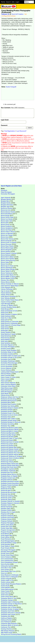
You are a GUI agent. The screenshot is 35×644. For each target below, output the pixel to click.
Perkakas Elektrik (6, 510)
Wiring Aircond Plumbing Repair (11, 634)
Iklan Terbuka (5, 298)
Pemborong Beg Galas (8, 433)
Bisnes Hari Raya (6, 230)
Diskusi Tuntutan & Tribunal (10, 284)
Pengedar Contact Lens (8, 478)
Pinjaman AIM (5, 514)
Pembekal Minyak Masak (9, 420)
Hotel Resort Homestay (8, 296)
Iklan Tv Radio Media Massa (10, 300)
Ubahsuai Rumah (6, 620)
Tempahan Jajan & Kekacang (10, 602)
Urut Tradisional (6, 622)
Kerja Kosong (5, 338)
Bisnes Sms (5, 264)
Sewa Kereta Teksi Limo (8, 571)
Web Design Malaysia (8, 631)
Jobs (13, 2)
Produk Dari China (7, 526)
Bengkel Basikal (6, 199)
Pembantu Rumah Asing (9, 399)
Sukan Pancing (6, 593)
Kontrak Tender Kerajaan (9, 350)
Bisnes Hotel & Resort (8, 232)
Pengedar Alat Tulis (7, 472)
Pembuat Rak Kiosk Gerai (9, 467)
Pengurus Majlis (6, 487)
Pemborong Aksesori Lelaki (9, 428)
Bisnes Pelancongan (7, 248)
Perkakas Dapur (6, 508)
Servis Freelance (6, 557)
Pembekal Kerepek (7, 410)
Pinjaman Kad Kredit (7, 517)
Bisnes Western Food (8, 278)
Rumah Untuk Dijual (7, 555)
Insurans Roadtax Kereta (9, 307)
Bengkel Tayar (5, 206)
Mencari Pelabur (6, 374)
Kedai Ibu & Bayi (6, 318)
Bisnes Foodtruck (6, 226)
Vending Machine (6, 629)
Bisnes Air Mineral (7, 208)
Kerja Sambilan (6, 343)
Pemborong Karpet (7, 440)
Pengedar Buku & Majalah (9, 476)
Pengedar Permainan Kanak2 (10, 481)
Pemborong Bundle (7, 437)
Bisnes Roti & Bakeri (7, 257)
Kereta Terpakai (6, 332)
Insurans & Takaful (7, 305)
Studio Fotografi (11, 87)
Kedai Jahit (4, 320)
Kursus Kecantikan (7, 366)
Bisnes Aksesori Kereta (8, 212)
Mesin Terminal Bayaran (8, 384)
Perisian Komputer (7, 507)
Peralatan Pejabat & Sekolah (10, 503)
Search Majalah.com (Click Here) (11, 186)
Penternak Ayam (6, 490)
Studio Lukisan (6, 582)
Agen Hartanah (6, 197)
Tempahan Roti (6, 616)
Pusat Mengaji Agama (8, 541)
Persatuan (4, 190)
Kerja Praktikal (5, 339)
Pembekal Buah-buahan (9, 404)
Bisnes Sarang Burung (8, 260)
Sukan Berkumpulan (7, 589)
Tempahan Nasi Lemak (8, 614)
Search (8, 2)
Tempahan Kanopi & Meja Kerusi (11, 604)
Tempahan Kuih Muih (8, 611)
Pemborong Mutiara (7, 446)
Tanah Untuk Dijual (7, 596)
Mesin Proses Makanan (8, 383)
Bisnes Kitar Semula (7, 239)
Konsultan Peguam (7, 345)
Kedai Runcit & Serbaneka (9, 323)
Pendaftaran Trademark (8, 471)
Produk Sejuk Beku (7, 528)
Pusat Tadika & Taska (8, 546)
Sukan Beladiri (6, 587)
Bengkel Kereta (6, 203)
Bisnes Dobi (5, 223)
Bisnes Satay (5, 262)
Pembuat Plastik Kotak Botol (10, 465)
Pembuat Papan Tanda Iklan (10, 463)
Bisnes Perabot (6, 251)
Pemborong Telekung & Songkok (12, 456)
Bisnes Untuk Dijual (7, 275)
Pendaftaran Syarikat (7, 469)
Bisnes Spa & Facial (7, 266)
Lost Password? (22, 131)
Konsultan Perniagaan (8, 194)
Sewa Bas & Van (6, 568)
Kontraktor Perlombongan (9, 363)
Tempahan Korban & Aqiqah (10, 609)
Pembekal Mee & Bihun (8, 419)
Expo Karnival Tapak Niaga (10, 286)
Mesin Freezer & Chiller (8, 377)
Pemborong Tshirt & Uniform (10, 458)
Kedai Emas (5, 312)
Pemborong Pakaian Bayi (9, 447)
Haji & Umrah (5, 291)
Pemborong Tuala (7, 460)
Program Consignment (8, 530)
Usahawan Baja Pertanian (9, 623)
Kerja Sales (4, 341)
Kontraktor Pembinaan (8, 361)
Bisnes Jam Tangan (7, 235)
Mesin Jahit (4, 381)
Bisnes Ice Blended (7, 233)
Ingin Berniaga (6, 303)
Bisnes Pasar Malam (7, 246)
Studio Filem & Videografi (9, 577)
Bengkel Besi (5, 201)
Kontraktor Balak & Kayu (9, 352)
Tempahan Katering (7, 605)
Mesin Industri (6, 379)
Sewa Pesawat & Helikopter (10, 575)
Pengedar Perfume (7, 480)
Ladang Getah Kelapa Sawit (10, 372)
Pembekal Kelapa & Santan (10, 408)
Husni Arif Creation (17, 14)
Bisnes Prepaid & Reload (9, 253)
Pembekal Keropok (7, 411)
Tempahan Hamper (7, 600)
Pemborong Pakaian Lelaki (9, 451)
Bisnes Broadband (7, 214)
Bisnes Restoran (6, 255)
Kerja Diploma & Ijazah (8, 334)
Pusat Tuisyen (5, 548)
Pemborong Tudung (7, 462)
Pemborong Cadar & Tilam (9, 438)
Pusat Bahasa (5, 534)
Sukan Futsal (5, 591)
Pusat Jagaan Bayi (7, 535)
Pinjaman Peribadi (7, 521)
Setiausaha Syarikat (7, 566)
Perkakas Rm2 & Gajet (8, 512)
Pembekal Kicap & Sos (8, 413)
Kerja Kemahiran (6, 336)
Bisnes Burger (5, 215)
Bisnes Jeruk (5, 237)
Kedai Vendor (5, 329)
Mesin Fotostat (6, 375)
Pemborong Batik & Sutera (9, 431)
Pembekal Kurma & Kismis (9, 415)
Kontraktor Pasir (6, 359)
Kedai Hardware (6, 316)
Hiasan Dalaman (6, 293)
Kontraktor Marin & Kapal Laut (11, 356)
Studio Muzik (5, 586)
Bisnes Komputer (6, 241)
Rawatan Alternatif (7, 552)
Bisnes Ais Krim (6, 210)
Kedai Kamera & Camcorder (10, 321)
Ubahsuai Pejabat (6, 618)
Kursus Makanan (6, 368)
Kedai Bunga (5, 309)
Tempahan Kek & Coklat (9, 607)
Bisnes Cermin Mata (7, 217)
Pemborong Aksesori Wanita (10, 429)
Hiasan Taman (5, 295)
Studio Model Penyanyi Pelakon (11, 584)
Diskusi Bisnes (5, 282)
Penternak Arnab (6, 489)
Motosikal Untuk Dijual (8, 386)
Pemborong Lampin (7, 444)
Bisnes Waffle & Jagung (8, 277)
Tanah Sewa (5, 595)
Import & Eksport (6, 302)
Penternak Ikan (6, 494)
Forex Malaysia (6, 287)
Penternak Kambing (7, 496)
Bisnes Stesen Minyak (8, 269)
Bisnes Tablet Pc (6, 271)
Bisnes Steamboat (7, 268)
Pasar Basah (5, 393)
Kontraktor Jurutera (7, 354)
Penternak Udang (6, 499)
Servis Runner (5, 564)
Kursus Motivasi (6, 370)
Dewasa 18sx (5, 280)
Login (17, 2)
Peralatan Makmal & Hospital (10, 501)
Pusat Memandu (6, 539)
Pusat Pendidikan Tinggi (9, 543)
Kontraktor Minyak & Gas (9, 357)
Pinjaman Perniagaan (8, 523)
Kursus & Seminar (7, 365)
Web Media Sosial (7, 632)
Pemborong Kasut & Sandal (10, 442)
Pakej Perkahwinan (7, 390)
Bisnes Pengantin (6, 250)
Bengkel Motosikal (7, 205)
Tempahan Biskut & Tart (9, 598)
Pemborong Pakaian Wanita (10, 455)
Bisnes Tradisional (7, 273)
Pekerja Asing (5, 395)
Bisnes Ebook (5, 224)
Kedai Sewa (5, 327)
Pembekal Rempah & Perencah (11, 422)
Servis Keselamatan (7, 559)
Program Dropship (7, 532)
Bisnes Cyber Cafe (6, 221)
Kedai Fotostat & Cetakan (9, 314)
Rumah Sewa (5, 553)
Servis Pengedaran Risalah (9, 562)
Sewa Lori (4, 573)
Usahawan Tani (6, 627)
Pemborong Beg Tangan (9, 435)
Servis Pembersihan (7, 561)
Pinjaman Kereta (6, 519)
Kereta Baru (5, 330)
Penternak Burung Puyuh (9, 492)
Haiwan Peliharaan (7, 289)
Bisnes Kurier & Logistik (9, 242)
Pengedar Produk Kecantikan (10, 483)
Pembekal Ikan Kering (8, 406)
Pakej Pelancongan (7, 388)
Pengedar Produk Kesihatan (10, 485)
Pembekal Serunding (8, 424)
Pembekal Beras (6, 402)
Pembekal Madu (6, 417)
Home (3, 2)
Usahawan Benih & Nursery (10, 625)
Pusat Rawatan (6, 544)
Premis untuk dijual (7, 525)
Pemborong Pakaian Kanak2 (10, 449)
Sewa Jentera (5, 570)
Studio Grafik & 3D (7, 580)
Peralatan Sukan (6, 505)
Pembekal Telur (6, 426)
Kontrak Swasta (6, 348)
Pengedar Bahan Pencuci (9, 474)
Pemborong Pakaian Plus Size (10, 453)
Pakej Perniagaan (6, 192)
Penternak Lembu (6, 498)
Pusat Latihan (5, 537)
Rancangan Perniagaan (8, 550)
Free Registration (10, 131)
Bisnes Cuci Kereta (7, 219)
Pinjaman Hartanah (7, 516)
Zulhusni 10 (5, 14)
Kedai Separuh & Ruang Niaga (11, 325)
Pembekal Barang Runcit (9, 401)
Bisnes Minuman (6, 244)
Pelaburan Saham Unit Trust (10, 397)
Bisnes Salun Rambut (8, 259)
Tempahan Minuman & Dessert (11, 613)
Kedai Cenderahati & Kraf (9, 311)
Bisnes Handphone (7, 228)
